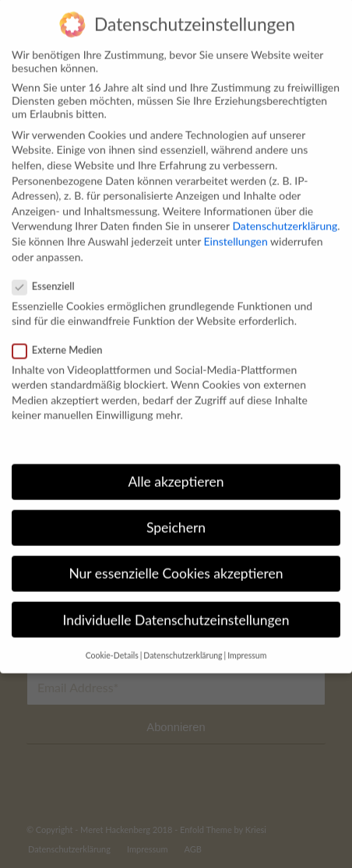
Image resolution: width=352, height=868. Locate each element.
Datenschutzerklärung (285, 209)
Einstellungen (236, 224)
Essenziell (50, 269)
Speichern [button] (176, 511)
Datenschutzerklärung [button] (183, 639)
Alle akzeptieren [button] (176, 465)
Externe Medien (63, 332)
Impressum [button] (247, 639)
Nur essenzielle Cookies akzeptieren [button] (176, 556)
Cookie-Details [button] (112, 639)
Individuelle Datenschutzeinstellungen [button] (176, 602)
